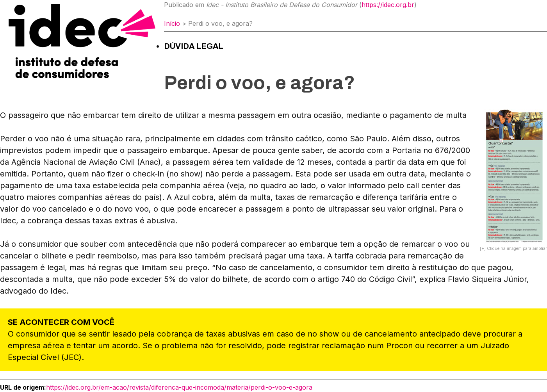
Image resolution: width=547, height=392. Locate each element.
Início (172, 23)
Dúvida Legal (194, 46)
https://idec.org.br (388, 5)
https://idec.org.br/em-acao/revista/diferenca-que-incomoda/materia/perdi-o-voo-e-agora (179, 387)
